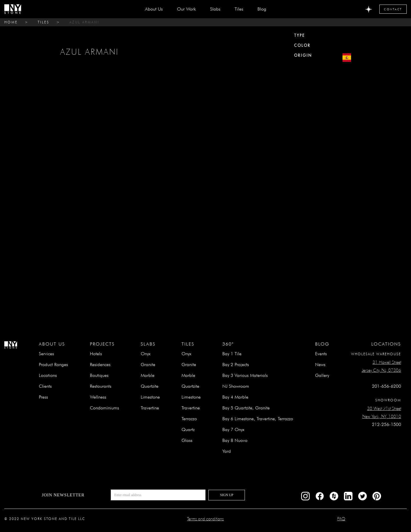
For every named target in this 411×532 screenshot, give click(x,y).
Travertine (150, 408)
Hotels (96, 354)
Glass (187, 440)
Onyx (146, 354)
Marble (148, 375)
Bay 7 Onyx (233, 430)
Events (321, 354)
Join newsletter (63, 495)
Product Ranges (53, 365)
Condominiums (104, 408)
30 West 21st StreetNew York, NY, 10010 (382, 412)
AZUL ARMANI (84, 22)
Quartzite (150, 386)
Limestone (150, 397)
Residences (100, 365)
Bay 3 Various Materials (245, 375)
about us (154, 9)
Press (43, 397)
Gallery (322, 375)
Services (46, 354)
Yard (227, 451)
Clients (45, 386)
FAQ (341, 519)
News (320, 365)
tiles (44, 22)
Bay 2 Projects (236, 365)
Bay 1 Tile (232, 354)
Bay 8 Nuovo (235, 440)
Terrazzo (189, 419)
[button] (215, 9)
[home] (13, 9)
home (11, 22)
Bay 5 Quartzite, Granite (246, 408)
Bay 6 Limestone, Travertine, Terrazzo (258, 419)
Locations (48, 375)
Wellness (98, 397)
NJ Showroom (236, 386)
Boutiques (99, 375)
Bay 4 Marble (235, 397)
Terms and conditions (205, 519)
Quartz (188, 430)
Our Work (186, 9)
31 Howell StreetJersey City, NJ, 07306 (381, 366)
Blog (262, 9)
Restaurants (101, 386)
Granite (148, 365)
